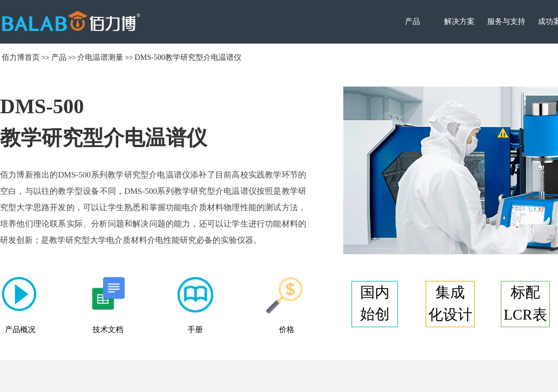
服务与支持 (506, 22)
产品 (413, 22)
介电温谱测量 (100, 57)
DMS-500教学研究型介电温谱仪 (188, 57)
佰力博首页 (21, 57)
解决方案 (459, 22)
